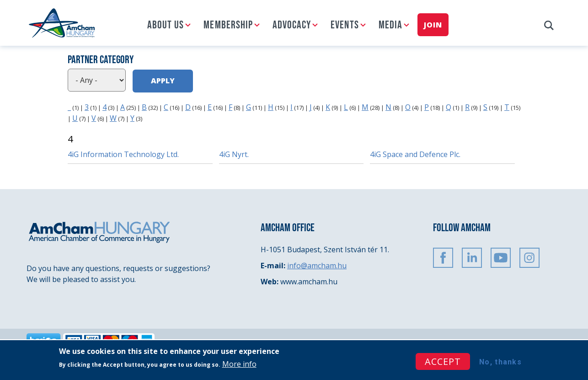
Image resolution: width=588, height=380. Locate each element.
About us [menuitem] (166, 25)
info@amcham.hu (317, 266)
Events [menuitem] (345, 25)
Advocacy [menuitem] (292, 25)
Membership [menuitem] (228, 25)
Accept (443, 361)
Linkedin (472, 258)
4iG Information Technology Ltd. (123, 154)
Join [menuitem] (433, 25)
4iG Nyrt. (234, 154)
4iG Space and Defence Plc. (415, 154)
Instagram (529, 258)
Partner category (101, 60)
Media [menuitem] (390, 25)
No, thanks (500, 362)
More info (239, 364)
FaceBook (443, 258)
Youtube (501, 258)
